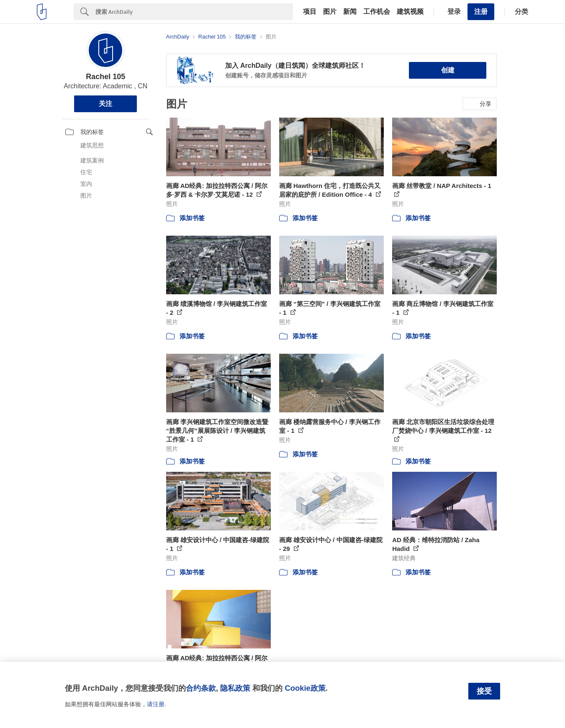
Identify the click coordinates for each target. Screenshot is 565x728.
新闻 (350, 12)
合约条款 (201, 688)
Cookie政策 (305, 688)
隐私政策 (235, 688)
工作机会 (377, 12)
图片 (330, 12)
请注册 (156, 704)
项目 (310, 12)
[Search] (194, 12)
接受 (484, 691)
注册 (481, 12)
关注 (105, 104)
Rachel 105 (105, 77)
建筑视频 (410, 12)
